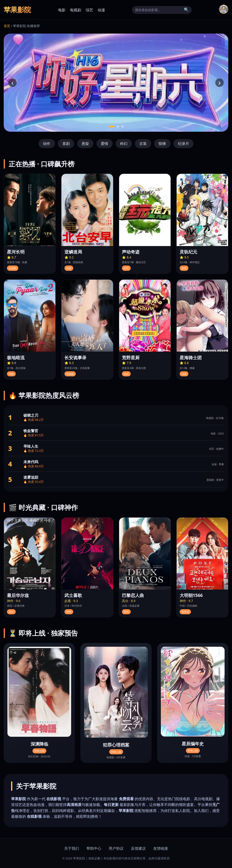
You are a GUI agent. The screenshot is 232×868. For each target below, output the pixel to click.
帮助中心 (94, 848)
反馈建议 (138, 848)
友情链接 (161, 848)
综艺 (89, 10)
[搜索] (158, 10)
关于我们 (72, 848)
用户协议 (116, 848)
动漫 (101, 10)
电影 (62, 10)
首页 (7, 26)
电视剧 (76, 10)
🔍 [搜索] (186, 10)
